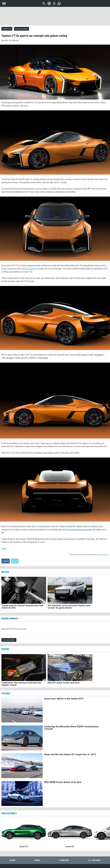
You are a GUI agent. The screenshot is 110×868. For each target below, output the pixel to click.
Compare (64, 860)
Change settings (103, 554)
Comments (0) (7, 29)
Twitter (15, 561)
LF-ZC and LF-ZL (31, 269)
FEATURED (6, 693)
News (37, 860)
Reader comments (11, 618)
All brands (94, 860)
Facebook (6, 561)
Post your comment (21, 29)
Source (4, 548)
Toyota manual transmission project (79, 529)
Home (13, 860)
